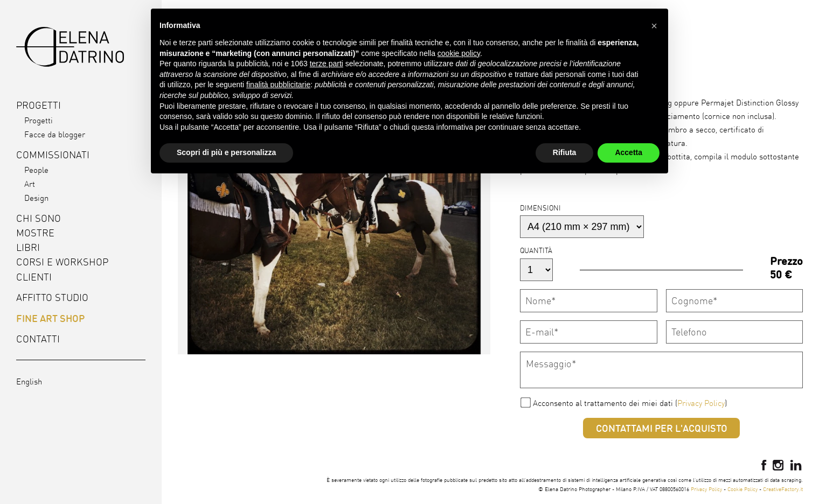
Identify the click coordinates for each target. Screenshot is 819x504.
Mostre (35, 233)
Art (30, 184)
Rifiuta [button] (565, 152)
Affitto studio (52, 297)
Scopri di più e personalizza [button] (226, 152)
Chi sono (39, 218)
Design (36, 198)
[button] (654, 26)
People (36, 170)
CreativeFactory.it (783, 489)
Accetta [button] (629, 152)
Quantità (536, 250)
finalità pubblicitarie (278, 85)
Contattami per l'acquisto (662, 428)
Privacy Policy (701, 403)
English (29, 381)
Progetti (39, 120)
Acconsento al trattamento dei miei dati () (630, 403)
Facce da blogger (55, 134)
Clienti (34, 277)
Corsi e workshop (62, 262)
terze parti (327, 64)
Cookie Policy (742, 489)
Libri (28, 247)
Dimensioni (540, 208)
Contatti (38, 339)
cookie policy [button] (459, 53)
